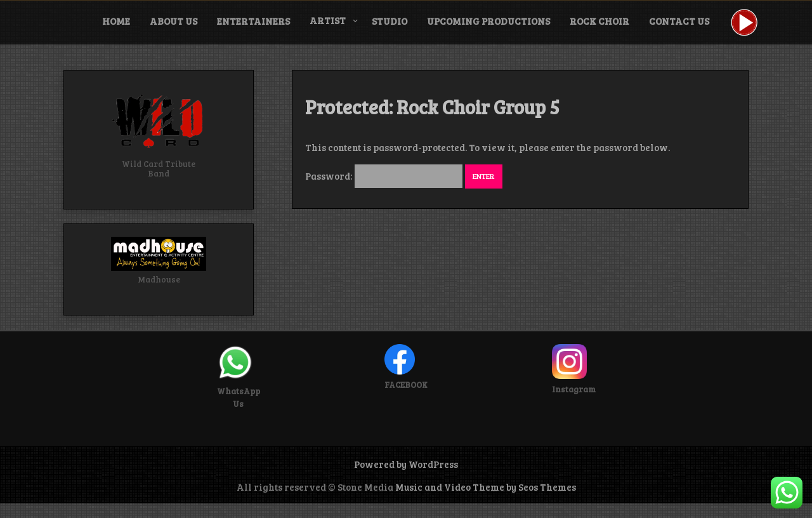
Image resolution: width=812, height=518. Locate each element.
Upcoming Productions (488, 21)
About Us (174, 21)
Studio (390, 21)
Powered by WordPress (406, 464)
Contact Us (679, 21)
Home (116, 21)
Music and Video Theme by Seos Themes (486, 487)
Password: (384, 176)
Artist (328, 20)
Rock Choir (599, 21)
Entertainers (253, 21)
